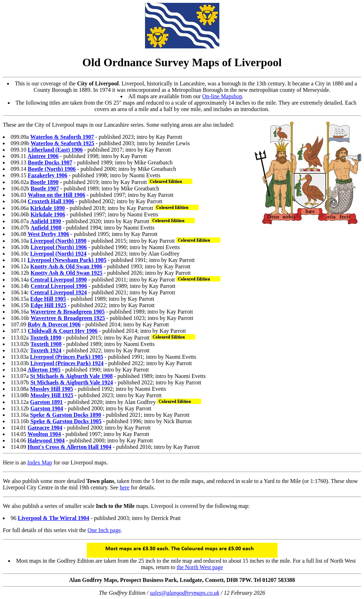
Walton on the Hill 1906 (57, 195)
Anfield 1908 (46, 228)
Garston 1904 (47, 408)
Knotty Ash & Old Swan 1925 (66, 273)
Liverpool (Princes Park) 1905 (67, 357)
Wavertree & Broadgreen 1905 (67, 312)
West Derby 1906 (48, 234)
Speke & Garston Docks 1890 (66, 415)
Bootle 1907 (45, 188)
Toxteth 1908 (46, 344)
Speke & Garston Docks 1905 (66, 421)
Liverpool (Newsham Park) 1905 (67, 260)
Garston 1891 (47, 402)
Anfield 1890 (46, 221)
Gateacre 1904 (45, 428)
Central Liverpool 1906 (59, 286)
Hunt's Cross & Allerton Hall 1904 (69, 447)
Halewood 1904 (46, 440)
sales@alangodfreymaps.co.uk (185, 593)
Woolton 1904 (44, 434)
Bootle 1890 (44, 182)
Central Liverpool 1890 (58, 280)
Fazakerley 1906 (48, 175)
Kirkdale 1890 (47, 208)
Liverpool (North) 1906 (59, 247)
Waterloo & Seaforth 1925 (62, 143)
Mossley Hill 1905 (52, 389)
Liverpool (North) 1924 (58, 254)
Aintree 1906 (43, 156)
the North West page (200, 567)
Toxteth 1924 (46, 350)
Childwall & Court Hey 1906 (63, 331)
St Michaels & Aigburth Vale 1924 (71, 382)
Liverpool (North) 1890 (58, 241)
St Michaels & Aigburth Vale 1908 (71, 376)
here (125, 487)
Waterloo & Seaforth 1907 (62, 137)
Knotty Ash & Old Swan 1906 (66, 266)
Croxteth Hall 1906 (51, 201)
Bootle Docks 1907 (50, 162)
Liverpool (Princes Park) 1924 (67, 363)
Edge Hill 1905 (48, 299)
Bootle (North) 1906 (52, 169)
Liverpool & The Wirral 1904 (53, 518)
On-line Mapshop (222, 96)
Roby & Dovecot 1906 (54, 324)
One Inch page (104, 530)
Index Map (40, 463)
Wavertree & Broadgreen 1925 (68, 318)
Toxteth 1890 (46, 338)
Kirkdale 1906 (48, 214)
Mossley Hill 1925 (52, 395)
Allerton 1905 (44, 370)
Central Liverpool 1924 (58, 292)
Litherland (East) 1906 (55, 150)
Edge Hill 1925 (48, 305)
